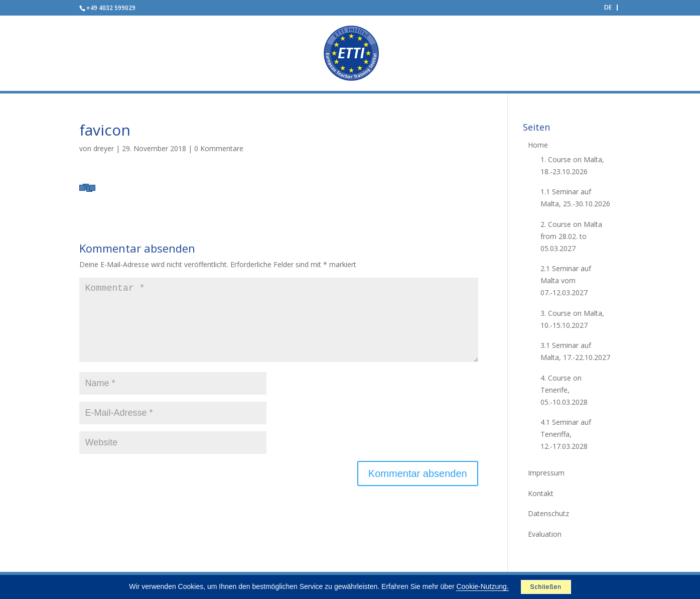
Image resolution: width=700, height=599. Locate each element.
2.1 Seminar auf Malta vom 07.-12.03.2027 (566, 280)
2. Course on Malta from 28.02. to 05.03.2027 (571, 236)
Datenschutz (548, 513)
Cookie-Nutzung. (482, 586)
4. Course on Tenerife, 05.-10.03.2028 (564, 390)
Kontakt (541, 493)
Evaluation (545, 534)
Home (538, 145)
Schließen (545, 587)
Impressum (546, 473)
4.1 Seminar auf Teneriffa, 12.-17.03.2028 (566, 434)
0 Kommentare (219, 148)
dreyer (104, 148)
